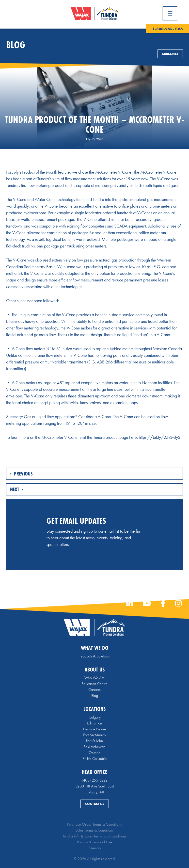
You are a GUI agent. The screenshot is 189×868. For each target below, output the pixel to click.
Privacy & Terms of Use (94, 842)
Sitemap (95, 848)
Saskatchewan (94, 747)
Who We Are (95, 678)
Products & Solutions (95, 656)
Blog (95, 696)
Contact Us (95, 804)
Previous (21, 474)
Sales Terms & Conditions (94, 830)
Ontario (94, 753)
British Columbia (94, 759)
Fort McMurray (95, 735)
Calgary (95, 717)
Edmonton (94, 723)
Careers (94, 690)
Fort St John (94, 741)
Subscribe (170, 54)
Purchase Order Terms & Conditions (94, 824)
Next (16, 489)
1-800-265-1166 (168, 29)
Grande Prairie (94, 729)
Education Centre (94, 684)
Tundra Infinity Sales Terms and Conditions (94, 836)
